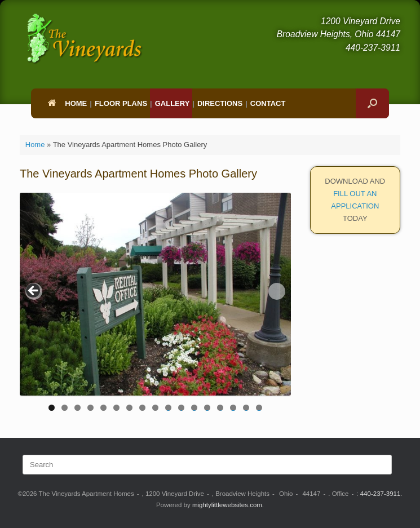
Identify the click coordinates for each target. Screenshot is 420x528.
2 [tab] (65, 408)
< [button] (34, 291)
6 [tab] (116, 408)
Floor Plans (121, 103)
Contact (268, 103)
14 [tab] (220, 408)
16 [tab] (246, 408)
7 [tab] (129, 408)
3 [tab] (78, 408)
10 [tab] (169, 408)
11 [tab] (182, 408)
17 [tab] (259, 408)
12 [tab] (194, 408)
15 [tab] (233, 408)
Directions (220, 103)
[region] (155, 306)
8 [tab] (142, 408)
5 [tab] (103, 408)
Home (67, 103)
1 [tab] (52, 408)
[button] (372, 103)
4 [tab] (90, 408)
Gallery (173, 103)
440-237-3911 (381, 494)
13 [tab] (207, 408)
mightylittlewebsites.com (227, 505)
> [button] (277, 291)
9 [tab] (155, 408)
